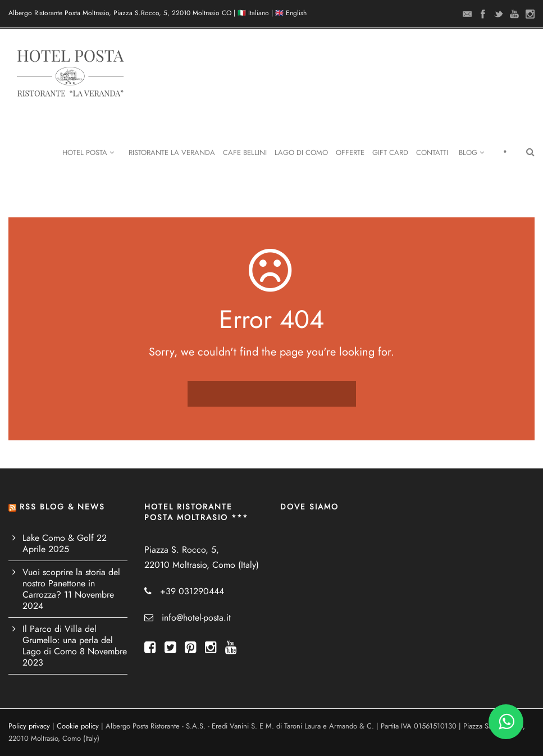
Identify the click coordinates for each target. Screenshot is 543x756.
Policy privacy (29, 726)
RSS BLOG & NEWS (62, 507)
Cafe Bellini (245, 153)
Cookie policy (78, 726)
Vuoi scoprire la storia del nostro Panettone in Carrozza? (71, 584)
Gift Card (390, 153)
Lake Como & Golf (58, 538)
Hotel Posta (88, 153)
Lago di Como (301, 153)
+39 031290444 (192, 591)
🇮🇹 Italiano (253, 13)
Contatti (432, 153)
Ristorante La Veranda (172, 153)
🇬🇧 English (291, 13)
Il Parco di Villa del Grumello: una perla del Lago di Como (68, 640)
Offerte (350, 153)
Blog (471, 153)
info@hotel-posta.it (196, 618)
